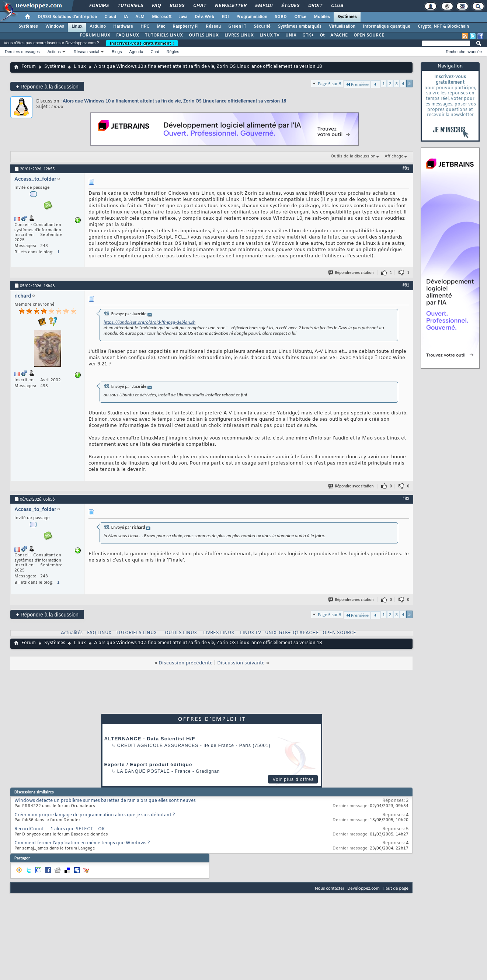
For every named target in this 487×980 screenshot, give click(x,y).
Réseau (213, 27)
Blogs (177, 6)
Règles (173, 52)
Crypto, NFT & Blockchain (443, 27)
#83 (406, 498)
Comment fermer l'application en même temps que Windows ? (82, 843)
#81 (406, 168)
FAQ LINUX (128, 35)
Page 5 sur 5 (330, 84)
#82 (406, 285)
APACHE (339, 35)
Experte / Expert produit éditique (148, 764)
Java (183, 17)
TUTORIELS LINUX (164, 35)
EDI (225, 17)
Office (300, 17)
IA (126, 17)
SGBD (281, 17)
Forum (29, 67)
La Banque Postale (144, 771)
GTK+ (308, 35)
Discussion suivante (241, 663)
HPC (145, 27)
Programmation (252, 17)
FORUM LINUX (95, 35)
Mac (161, 27)
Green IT (237, 27)
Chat (199, 6)
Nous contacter (330, 888)
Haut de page (396, 888)
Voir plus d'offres (293, 779)
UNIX (291, 35)
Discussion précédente (186, 663)
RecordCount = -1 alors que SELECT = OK (60, 829)
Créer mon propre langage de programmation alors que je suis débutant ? (95, 815)
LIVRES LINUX (239, 35)
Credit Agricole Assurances (158, 746)
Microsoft (162, 17)
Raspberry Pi (185, 27)
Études (290, 6)
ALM (140, 17)
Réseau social (86, 52)
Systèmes (347, 17)
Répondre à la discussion (47, 86)
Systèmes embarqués (300, 27)
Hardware (123, 27)
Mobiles (322, 17)
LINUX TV (269, 35)
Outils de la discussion (353, 156)
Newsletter (230, 6)
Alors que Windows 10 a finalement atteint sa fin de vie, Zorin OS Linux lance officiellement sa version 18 (174, 101)
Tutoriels (130, 6)
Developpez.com (363, 888)
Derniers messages (22, 52)
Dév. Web (204, 17)
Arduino (98, 27)
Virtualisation (342, 27)
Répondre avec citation (351, 273)
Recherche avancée (464, 52)
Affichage (394, 156)
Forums (99, 6)
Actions (54, 52)
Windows (55, 27)
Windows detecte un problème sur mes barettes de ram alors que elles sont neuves (105, 801)
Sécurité (262, 27)
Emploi (263, 6)
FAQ (156, 6)
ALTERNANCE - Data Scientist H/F (150, 739)
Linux (77, 27)
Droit (315, 6)
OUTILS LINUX (204, 35)
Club (337, 6)
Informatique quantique (387, 27)
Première (357, 84)
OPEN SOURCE (369, 35)
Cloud (110, 17)
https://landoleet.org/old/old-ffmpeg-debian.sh (149, 322)
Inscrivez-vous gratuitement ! (142, 43)
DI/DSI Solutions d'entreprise (67, 17)
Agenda (136, 52)
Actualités (72, 633)
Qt (322, 35)
